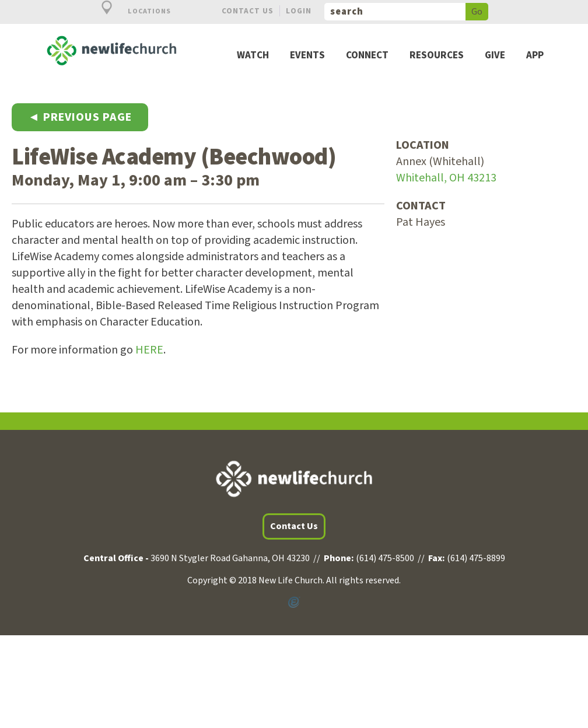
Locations (129, 11)
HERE (149, 350)
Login (299, 11)
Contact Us (248, 11)
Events (307, 56)
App (535, 56)
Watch (253, 56)
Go (477, 12)
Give (495, 56)
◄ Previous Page (80, 117)
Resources (437, 56)
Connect (367, 56)
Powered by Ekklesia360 (294, 603)
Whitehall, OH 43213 (446, 178)
